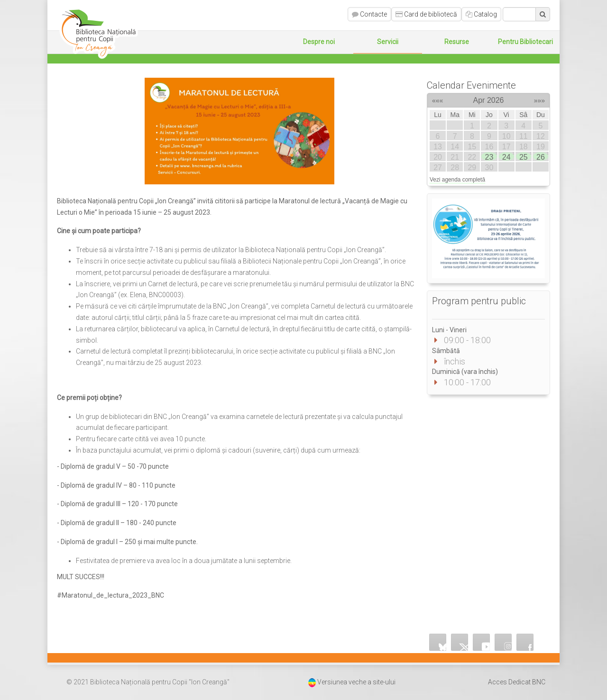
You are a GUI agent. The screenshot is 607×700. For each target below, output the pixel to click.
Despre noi (319, 42)
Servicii (388, 42)
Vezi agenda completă (457, 180)
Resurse (457, 42)
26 (542, 156)
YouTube (481, 642)
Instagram (503, 642)
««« (437, 99)
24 (508, 156)
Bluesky (438, 642)
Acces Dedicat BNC (517, 682)
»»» (539, 99)
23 (491, 156)
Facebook (525, 642)
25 (525, 156)
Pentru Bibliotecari (525, 42)
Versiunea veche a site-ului (356, 682)
